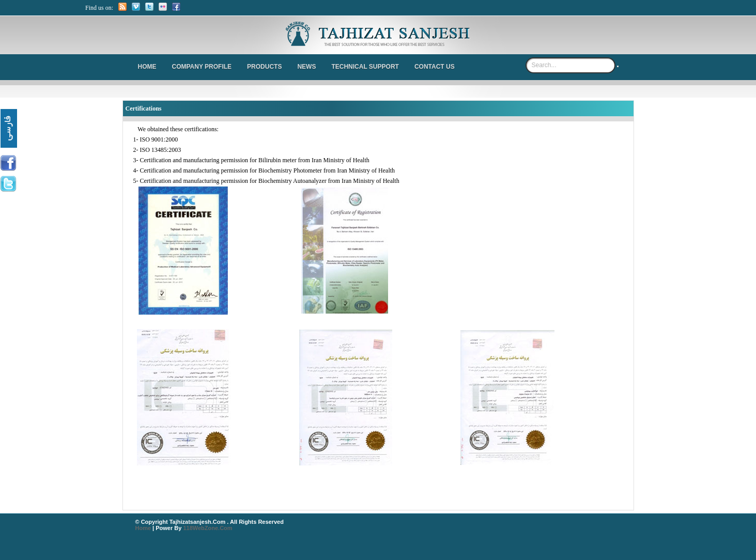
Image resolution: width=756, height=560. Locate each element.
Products (264, 67)
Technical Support (365, 67)
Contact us (435, 67)
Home (147, 67)
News (306, 67)
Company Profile (202, 67)
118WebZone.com (207, 528)
